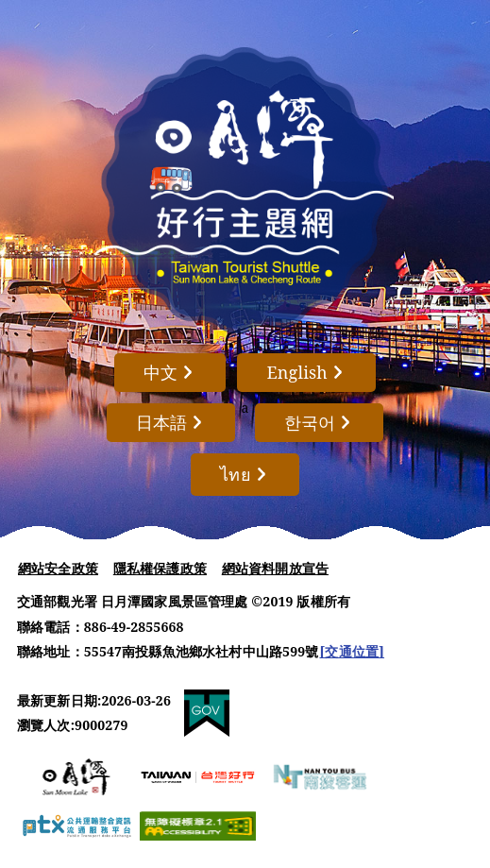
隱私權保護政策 (160, 568)
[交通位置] (352, 651)
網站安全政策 (58, 568)
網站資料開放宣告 (275, 568)
